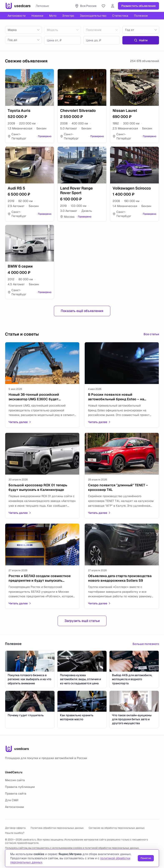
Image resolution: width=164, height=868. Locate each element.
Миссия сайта (15, 780)
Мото (53, 16)
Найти (141, 40)
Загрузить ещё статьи (82, 621)
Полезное (141, 16)
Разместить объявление (139, 6)
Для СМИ (12, 800)
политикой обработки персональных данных (112, 848)
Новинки (37, 16)
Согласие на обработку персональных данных (117, 828)
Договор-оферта (15, 828)
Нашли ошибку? (15, 833)
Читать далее (20, 422)
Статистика (120, 16)
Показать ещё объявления (82, 311)
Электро (68, 16)
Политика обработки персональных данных (57, 828)
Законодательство (93, 16)
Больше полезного (146, 644)
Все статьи (151, 334)
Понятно (146, 858)
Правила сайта (16, 793)
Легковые (42, 6)
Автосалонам (14, 807)
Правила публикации (20, 787)
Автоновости (17, 16)
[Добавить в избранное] (49, 74)
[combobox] (23, 30)
